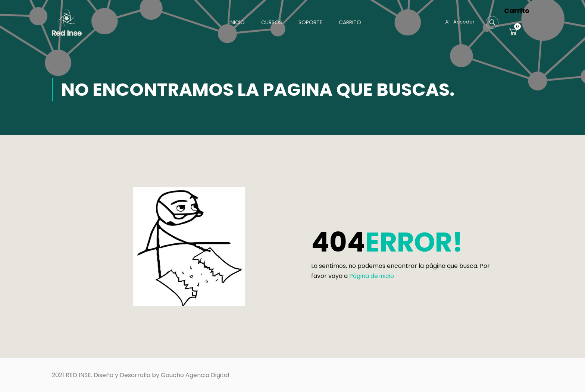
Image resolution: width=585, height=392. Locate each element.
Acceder (464, 22)
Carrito (350, 22)
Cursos (272, 22)
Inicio (237, 22)
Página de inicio (372, 276)
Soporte (310, 22)
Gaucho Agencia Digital (195, 375)
